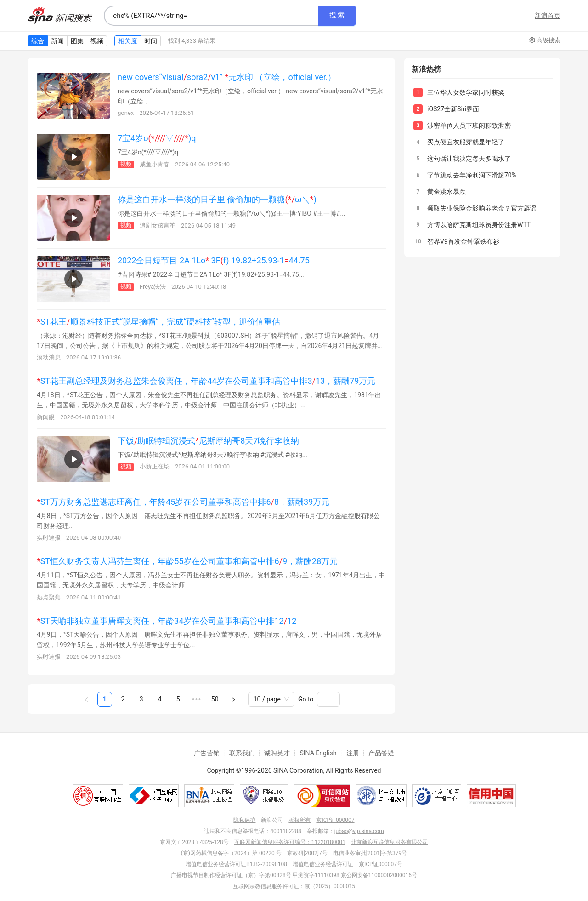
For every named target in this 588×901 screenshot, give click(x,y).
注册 (353, 753)
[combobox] (211, 16)
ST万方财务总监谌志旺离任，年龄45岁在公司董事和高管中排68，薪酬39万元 (183, 502)
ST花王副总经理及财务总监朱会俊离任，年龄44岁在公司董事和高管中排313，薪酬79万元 (206, 381)
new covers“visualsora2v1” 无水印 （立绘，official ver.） (227, 77)
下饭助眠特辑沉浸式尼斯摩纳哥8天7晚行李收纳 (208, 441)
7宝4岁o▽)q (157, 138)
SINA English (318, 753)
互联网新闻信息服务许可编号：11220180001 (290, 842)
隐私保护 (244, 820)
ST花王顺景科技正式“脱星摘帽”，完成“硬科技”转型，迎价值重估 (158, 322)
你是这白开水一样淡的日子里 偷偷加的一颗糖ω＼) (217, 199)
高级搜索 (545, 40)
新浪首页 (548, 16)
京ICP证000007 (335, 820)
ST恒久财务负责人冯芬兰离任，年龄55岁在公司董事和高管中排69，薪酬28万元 (187, 561)
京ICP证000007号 (381, 864)
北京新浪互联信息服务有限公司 (390, 842)
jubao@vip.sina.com (359, 831)
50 (215, 699)
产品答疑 (381, 753)
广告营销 (207, 753)
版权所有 (300, 820)
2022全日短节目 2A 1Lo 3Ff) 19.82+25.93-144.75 (214, 260)
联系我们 (242, 753)
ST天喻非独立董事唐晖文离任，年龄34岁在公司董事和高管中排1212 (167, 621)
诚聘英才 (277, 753)
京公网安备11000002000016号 (379, 875)
